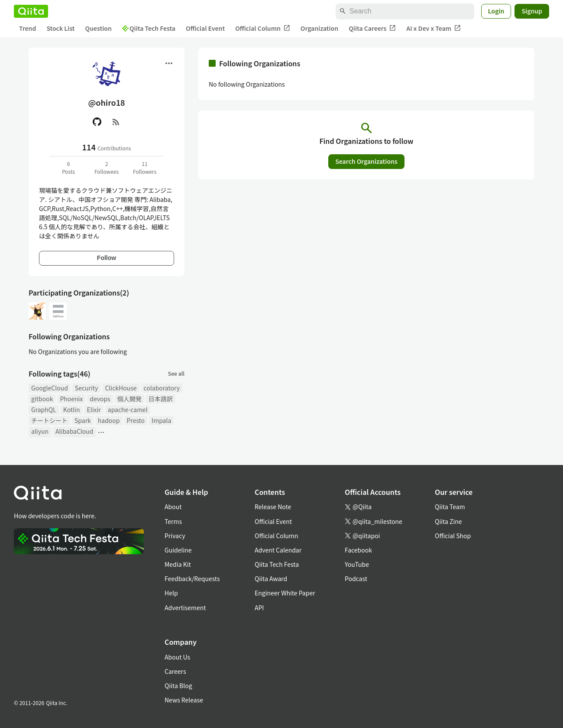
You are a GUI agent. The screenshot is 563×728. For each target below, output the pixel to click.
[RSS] (116, 122)
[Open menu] (169, 63)
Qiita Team (450, 507)
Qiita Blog (178, 686)
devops (100, 399)
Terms (173, 521)
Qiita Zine (448, 521)
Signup (532, 11)
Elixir (94, 409)
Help (171, 593)
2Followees (107, 167)
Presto (136, 420)
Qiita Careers (372, 28)
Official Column (263, 28)
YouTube (357, 564)
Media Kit (178, 564)
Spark (83, 420)
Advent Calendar (278, 550)
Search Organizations (366, 161)
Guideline (178, 550)
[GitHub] (97, 122)
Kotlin (72, 409)
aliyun (40, 431)
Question (99, 28)
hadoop (109, 420)
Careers (175, 671)
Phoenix (71, 399)
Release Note (273, 507)
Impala (161, 420)
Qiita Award (271, 578)
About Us (177, 657)
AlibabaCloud (74, 431)
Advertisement (185, 608)
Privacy (175, 536)
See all (176, 373)
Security (87, 388)
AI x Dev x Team (434, 28)
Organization (319, 28)
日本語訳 (161, 399)
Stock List (60, 28)
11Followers (145, 167)
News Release (184, 700)
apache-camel (128, 409)
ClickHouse (121, 388)
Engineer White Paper (285, 593)
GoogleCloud (50, 388)
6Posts (68, 167)
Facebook (358, 550)
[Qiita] (31, 11)
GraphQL (44, 409)
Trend (28, 28)
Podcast (356, 578)
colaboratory (162, 388)
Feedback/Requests (192, 578)
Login (496, 11)
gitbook (42, 399)
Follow (107, 258)
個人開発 (129, 399)
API (259, 608)
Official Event (205, 28)
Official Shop (453, 536)
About (173, 507)
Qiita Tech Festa (149, 28)
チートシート (49, 420)
